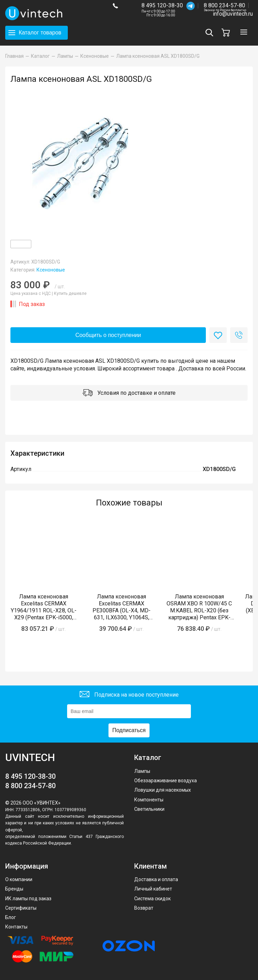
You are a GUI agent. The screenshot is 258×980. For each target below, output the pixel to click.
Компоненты (149, 800)
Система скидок (152, 899)
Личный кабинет (153, 889)
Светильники (149, 809)
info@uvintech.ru (233, 14)
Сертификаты (21, 908)
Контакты (16, 927)
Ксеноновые (51, 270)
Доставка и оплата (156, 879)
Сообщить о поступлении (108, 335)
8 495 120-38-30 (162, 5)
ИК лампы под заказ (28, 899)
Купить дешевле (70, 293)
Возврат (144, 908)
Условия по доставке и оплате (129, 394)
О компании (19, 879)
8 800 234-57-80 (225, 6)
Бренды (14, 889)
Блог (11, 917)
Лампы (142, 771)
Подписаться (129, 730)
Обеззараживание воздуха (166, 781)
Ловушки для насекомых (163, 790)
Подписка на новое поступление (129, 695)
